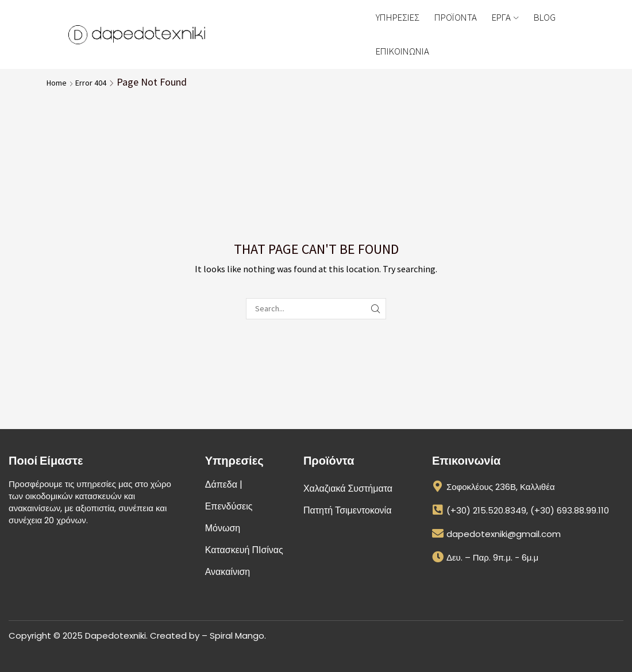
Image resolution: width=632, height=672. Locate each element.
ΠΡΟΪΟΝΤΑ (456, 17)
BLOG (545, 17)
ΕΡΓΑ (505, 17)
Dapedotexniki (115, 636)
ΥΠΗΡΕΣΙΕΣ (398, 17)
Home (57, 83)
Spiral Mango (237, 636)
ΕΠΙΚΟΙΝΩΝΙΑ (402, 51)
